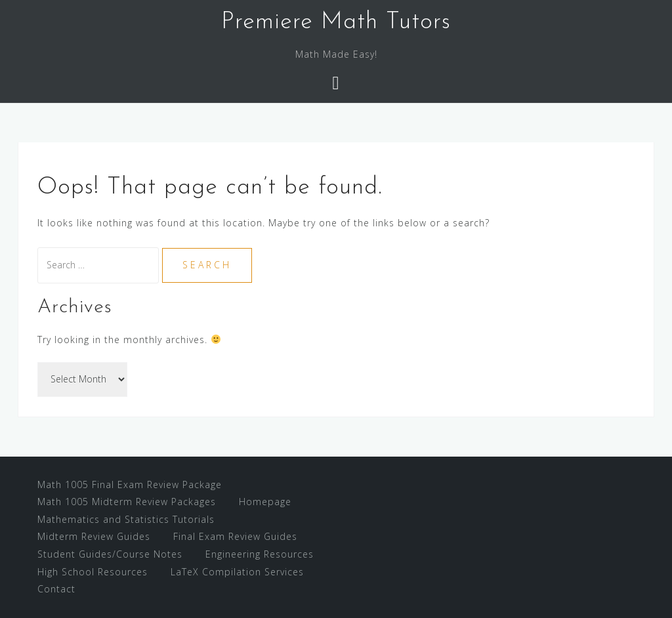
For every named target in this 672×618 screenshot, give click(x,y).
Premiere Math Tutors (336, 22)
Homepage (265, 502)
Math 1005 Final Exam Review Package (130, 484)
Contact (56, 589)
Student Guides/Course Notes (110, 554)
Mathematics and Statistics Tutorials (126, 519)
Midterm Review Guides (94, 536)
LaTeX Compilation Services (237, 572)
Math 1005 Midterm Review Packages (127, 502)
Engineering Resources (260, 554)
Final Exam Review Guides (235, 536)
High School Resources (93, 572)
